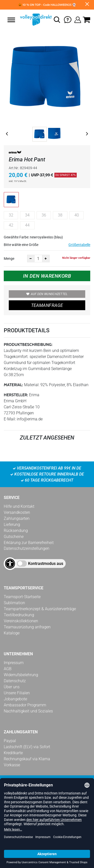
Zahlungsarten (17, 518)
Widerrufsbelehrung (21, 675)
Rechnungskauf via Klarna (27, 759)
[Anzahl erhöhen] (46, 259)
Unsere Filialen (17, 693)
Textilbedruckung (19, 615)
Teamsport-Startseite (22, 597)
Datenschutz (15, 681)
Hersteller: (16, 395)
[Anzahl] (38, 259)
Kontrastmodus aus (46, 564)
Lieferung (12, 525)
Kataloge (12, 633)
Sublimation (14, 603)
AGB (8, 669)
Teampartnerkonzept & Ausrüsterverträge (40, 609)
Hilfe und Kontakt (19, 506)
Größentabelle (79, 245)
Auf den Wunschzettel (47, 294)
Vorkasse (12, 765)
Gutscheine (14, 537)
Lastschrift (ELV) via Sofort (27, 747)
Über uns (12, 687)
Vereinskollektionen (21, 621)
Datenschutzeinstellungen (27, 548)
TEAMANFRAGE (47, 305)
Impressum (14, 663)
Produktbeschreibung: (28, 345)
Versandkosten (17, 512)
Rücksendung (16, 531)
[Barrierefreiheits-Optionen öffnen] (10, 564)
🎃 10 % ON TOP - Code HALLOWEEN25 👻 (47, 5)
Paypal (10, 741)
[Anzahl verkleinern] (31, 259)
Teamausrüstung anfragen (27, 627)
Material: (13, 385)
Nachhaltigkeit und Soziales (28, 711)
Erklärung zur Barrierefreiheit (29, 543)
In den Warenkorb (47, 276)
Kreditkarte (13, 753)
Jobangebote (15, 699)
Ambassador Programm (25, 705)
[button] (11, 20)
